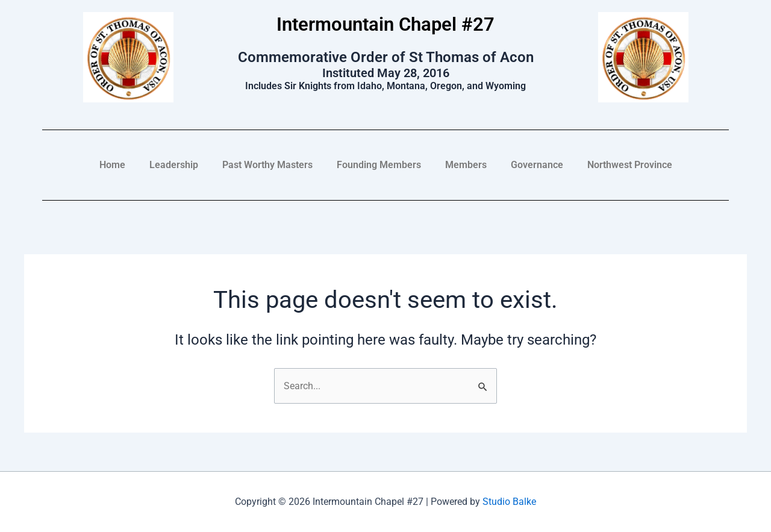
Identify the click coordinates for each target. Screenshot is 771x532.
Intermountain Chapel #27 (386, 24)
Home (112, 165)
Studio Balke (509, 502)
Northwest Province (630, 165)
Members (466, 165)
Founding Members (379, 165)
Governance (537, 165)
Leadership (174, 165)
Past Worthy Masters (267, 165)
